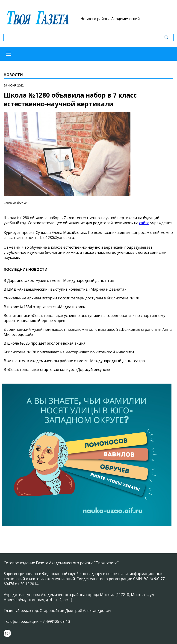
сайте (144, 223)
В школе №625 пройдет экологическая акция (44, 343)
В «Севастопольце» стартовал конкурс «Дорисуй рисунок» (57, 370)
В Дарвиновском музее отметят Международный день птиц (59, 280)
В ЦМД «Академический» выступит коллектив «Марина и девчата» (65, 289)
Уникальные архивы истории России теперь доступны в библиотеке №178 (71, 298)
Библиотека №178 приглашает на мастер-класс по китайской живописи (69, 352)
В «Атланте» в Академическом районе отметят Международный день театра (74, 361)
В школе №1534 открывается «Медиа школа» (45, 307)
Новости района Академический (110, 19)
